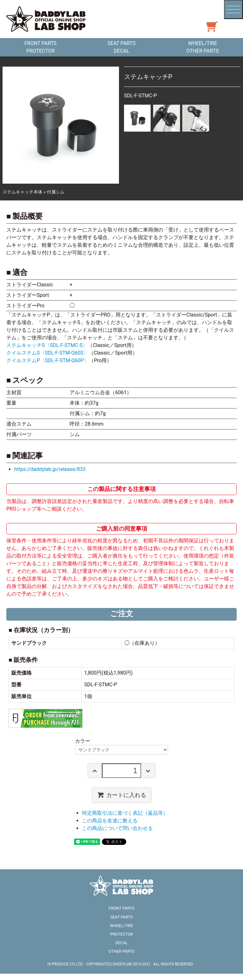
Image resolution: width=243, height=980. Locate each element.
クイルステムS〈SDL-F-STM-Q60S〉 (47, 353)
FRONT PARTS (40, 43)
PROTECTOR (40, 51)
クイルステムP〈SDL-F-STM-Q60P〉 (48, 360)
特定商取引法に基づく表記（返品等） (125, 813)
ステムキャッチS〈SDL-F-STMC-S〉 (47, 345)
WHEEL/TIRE (202, 43)
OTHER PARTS (202, 51)
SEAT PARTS (122, 43)
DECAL (121, 51)
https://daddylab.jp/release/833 (50, 469)
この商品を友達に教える (110, 821)
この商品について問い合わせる (117, 828)
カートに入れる (122, 795)
